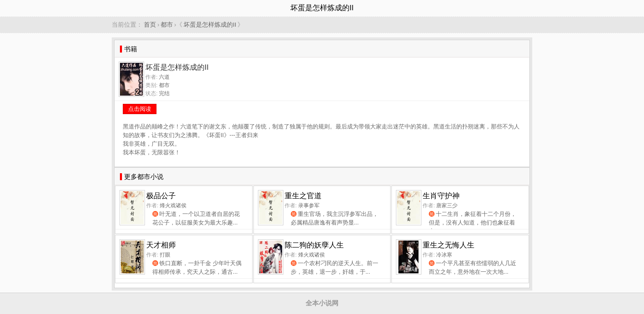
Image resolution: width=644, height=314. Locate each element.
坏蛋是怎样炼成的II (210, 24)
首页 (150, 24)
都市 (167, 24)
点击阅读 (140, 109)
